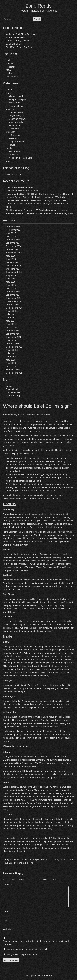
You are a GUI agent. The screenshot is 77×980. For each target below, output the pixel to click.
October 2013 (13, 343)
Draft (8, 93)
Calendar (10, 132)
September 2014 (14, 308)
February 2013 (13, 369)
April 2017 (11, 233)
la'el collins (28, 863)
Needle (9, 64)
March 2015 (12, 288)
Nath (8, 60)
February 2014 (13, 330)
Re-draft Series (16, 106)
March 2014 (12, 327)
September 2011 (14, 373)
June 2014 (11, 317)
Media (9, 148)
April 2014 (11, 324)
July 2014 (11, 314)
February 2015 (13, 291)
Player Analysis (16, 116)
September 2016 (14, 253)
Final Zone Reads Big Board (20, 47)
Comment (8, 884)
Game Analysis (16, 112)
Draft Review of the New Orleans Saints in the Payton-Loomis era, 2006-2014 (38, 204)
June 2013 (11, 356)
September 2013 (14, 347)
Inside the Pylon (14, 174)
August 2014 (12, 311)
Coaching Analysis (18, 119)
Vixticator (10, 67)
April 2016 (11, 259)
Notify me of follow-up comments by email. (27, 949)
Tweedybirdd (12, 77)
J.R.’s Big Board (14, 44)
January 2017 (13, 243)
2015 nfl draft (15, 863)
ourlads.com (54, 498)
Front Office (14, 125)
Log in (9, 386)
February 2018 (13, 230)
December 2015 (14, 265)
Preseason (14, 138)
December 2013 (14, 337)
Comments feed (14, 392)
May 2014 (11, 321)
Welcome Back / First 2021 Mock (22, 34)
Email (7, 920)
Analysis (10, 109)
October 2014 (13, 304)
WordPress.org (13, 396)
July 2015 (11, 278)
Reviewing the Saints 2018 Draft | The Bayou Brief (30, 194)
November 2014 (14, 301)
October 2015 (13, 269)
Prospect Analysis (17, 99)
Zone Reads (38, 6)
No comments (43, 414)
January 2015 (13, 295)
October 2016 (13, 249)
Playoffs (13, 145)
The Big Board (16, 96)
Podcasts (13, 155)
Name (7, 911)
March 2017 (12, 236)
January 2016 (13, 262)
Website (7, 929)
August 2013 (12, 350)
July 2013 (11, 353)
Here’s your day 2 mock (17, 41)
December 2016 (14, 246)
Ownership (14, 129)
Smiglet (10, 73)
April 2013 (11, 363)
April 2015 (11, 285)
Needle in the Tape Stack (21, 158)
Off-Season (14, 135)
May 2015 (11, 282)
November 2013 (14, 340)
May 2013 (11, 360)
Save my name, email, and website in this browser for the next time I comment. (36, 943)
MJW (8, 70)
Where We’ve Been (15, 37)
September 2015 (14, 272)
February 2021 (13, 227)
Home (9, 90)
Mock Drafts (15, 103)
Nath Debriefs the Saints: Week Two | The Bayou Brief (32, 200)
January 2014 (13, 334)
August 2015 (12, 275)
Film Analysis (15, 151)
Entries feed (12, 389)
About (9, 161)
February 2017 (13, 240)
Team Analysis (16, 122)
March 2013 (12, 366)
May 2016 (11, 256)
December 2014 (14, 298)
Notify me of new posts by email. (22, 955)
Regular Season (17, 142)
